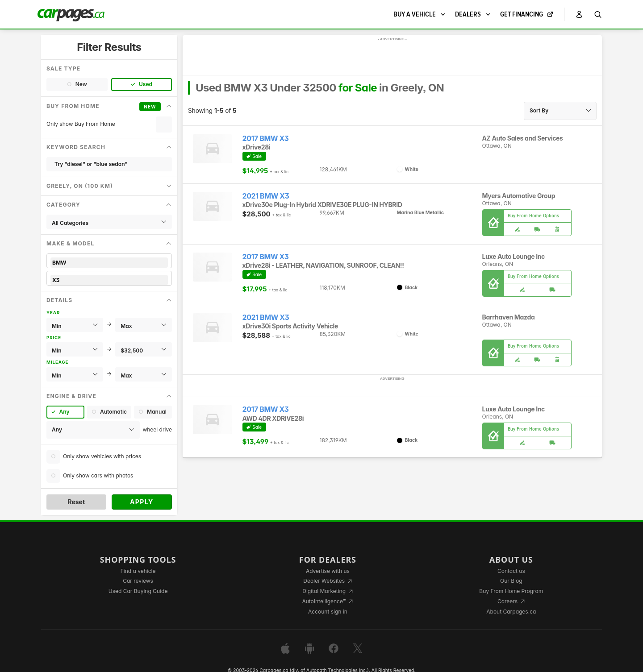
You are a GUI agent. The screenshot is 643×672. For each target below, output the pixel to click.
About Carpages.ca (511, 612)
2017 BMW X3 (266, 139)
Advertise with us (328, 571)
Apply (142, 502)
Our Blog (511, 581)
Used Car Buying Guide (138, 591)
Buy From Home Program (511, 591)
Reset (76, 502)
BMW (109, 263)
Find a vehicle (138, 571)
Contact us (511, 571)
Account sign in (328, 612)
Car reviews (138, 581)
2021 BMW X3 (266, 196)
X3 (109, 280)
